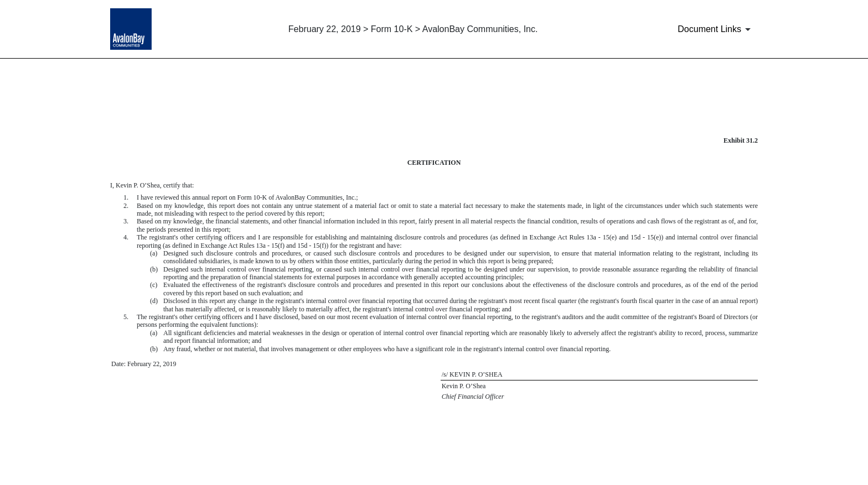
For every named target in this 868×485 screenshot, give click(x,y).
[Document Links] (716, 29)
